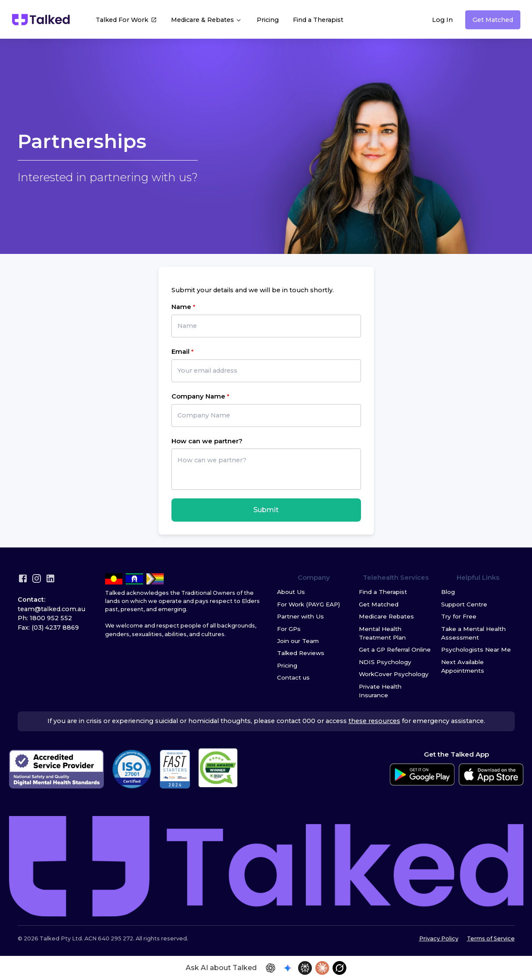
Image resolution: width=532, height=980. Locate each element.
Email (180, 351)
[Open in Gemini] (288, 968)
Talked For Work (126, 21)
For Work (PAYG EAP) (308, 604)
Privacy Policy (439, 938)
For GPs (289, 629)
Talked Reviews (301, 653)
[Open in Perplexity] (305, 968)
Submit (266, 510)
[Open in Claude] (322, 968)
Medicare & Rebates (207, 20)
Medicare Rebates (386, 616)
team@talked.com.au (51, 609)
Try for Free (459, 616)
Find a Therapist (318, 20)
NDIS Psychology (385, 662)
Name (181, 307)
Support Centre (464, 604)
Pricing (268, 20)
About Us (291, 592)
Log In (442, 20)
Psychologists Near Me (476, 649)
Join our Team (298, 641)
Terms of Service (491, 938)
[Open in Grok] (339, 968)
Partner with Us (300, 616)
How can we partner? (207, 441)
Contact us (293, 677)
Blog (448, 592)
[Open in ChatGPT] (271, 968)
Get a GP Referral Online (395, 649)
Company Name (198, 396)
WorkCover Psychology (394, 674)
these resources (374, 721)
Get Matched (493, 20)
